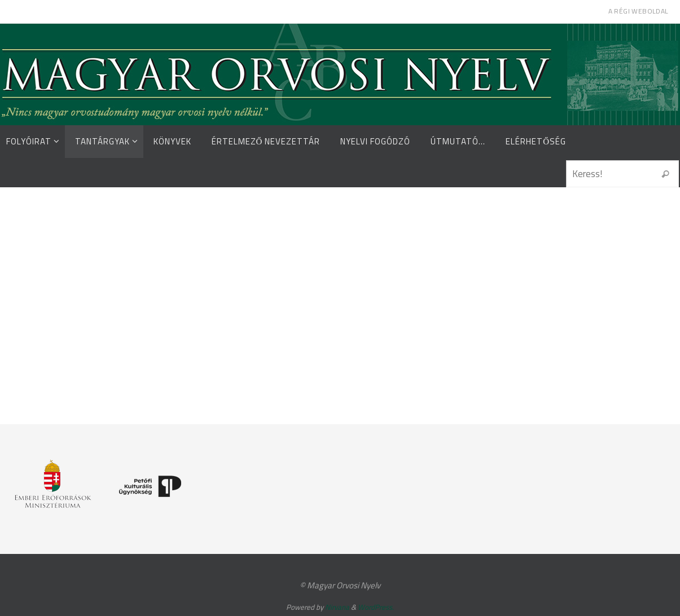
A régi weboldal (639, 11)
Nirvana (337, 607)
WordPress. (376, 607)
